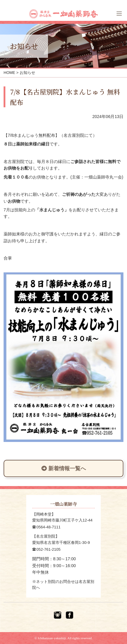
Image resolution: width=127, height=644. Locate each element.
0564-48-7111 (48, 527)
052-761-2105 (48, 549)
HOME (9, 73)
